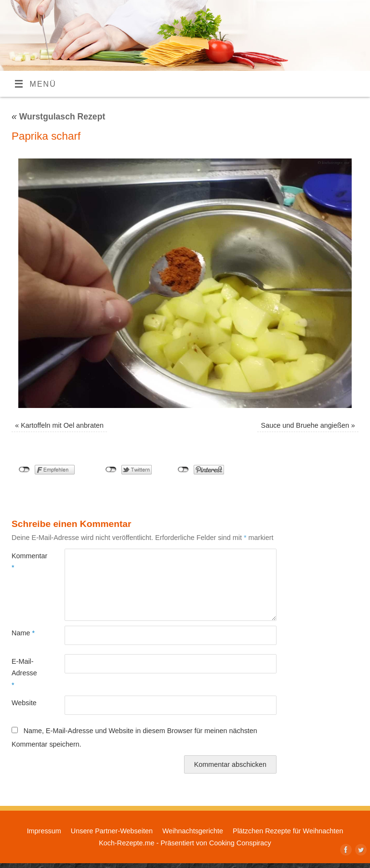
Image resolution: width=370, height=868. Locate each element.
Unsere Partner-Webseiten (112, 831)
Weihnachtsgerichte (193, 831)
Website (24, 703)
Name (23, 633)
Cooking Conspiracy (240, 843)
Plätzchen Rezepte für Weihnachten (288, 831)
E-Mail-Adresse (24, 673)
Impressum (44, 831)
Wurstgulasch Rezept (58, 117)
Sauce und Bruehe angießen (305, 425)
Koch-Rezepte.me (126, 843)
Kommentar (25, 562)
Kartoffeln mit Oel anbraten (62, 425)
